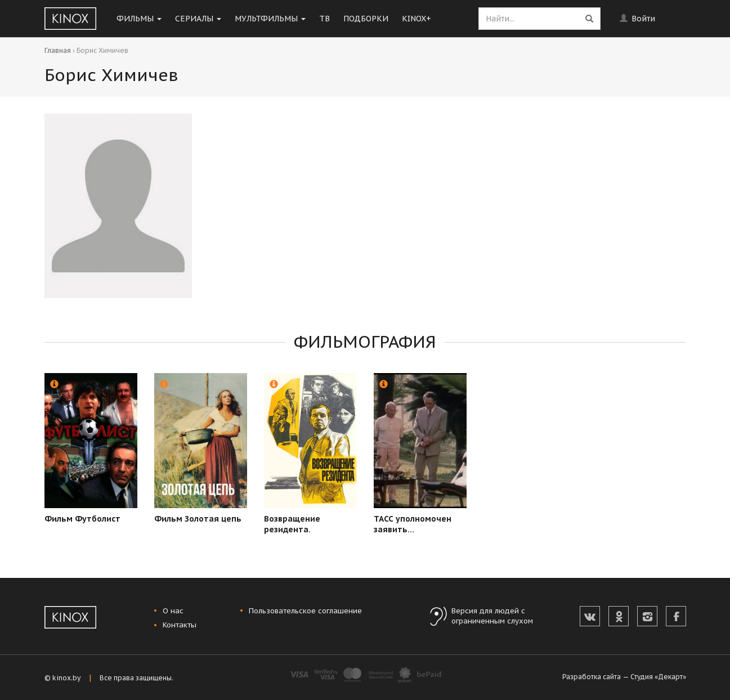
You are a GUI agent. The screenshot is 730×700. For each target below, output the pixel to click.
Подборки (366, 19)
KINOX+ (416, 19)
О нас (173, 611)
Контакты (180, 625)
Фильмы (139, 19)
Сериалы (198, 19)
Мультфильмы (270, 19)
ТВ (324, 19)
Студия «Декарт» (658, 677)
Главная (58, 50)
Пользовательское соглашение (305, 611)
